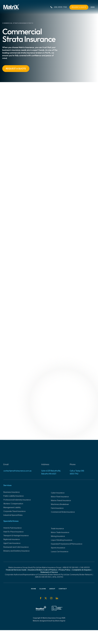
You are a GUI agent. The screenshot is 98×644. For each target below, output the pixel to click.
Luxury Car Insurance (60, 565)
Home (34, 602)
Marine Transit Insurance (61, 514)
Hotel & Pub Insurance (12, 542)
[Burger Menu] (93, 7)
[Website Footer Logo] (49, 466)
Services (7, 499)
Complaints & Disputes (81, 584)
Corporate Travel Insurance (14, 525)
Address (45, 478)
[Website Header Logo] (15, 7)
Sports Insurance (58, 562)
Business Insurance (12, 506)
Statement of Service (49, 586)
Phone (73, 478)
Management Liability (12, 521)
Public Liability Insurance (13, 510)
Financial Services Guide (16, 584)
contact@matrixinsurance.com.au (17, 484)
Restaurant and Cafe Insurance (16, 561)
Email (6, 478)
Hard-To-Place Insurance (13, 546)
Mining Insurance (58, 550)
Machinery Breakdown (60, 518)
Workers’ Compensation (13, 518)
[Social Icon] (41, 612)
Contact (63, 602)
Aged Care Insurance (12, 557)
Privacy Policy (64, 584)
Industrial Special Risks (13, 529)
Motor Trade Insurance (60, 546)
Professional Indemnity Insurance (17, 514)
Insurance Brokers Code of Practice (42, 584)
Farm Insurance (57, 522)
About (52, 602)
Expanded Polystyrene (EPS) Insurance (67, 558)
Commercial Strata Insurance (63, 526)
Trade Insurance (57, 542)
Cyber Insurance (58, 507)
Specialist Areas (11, 535)
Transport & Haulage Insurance (16, 549)
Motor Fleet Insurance (60, 511)
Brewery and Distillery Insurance (16, 565)
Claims (43, 602)
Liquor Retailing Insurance (62, 554)
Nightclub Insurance (12, 553)
